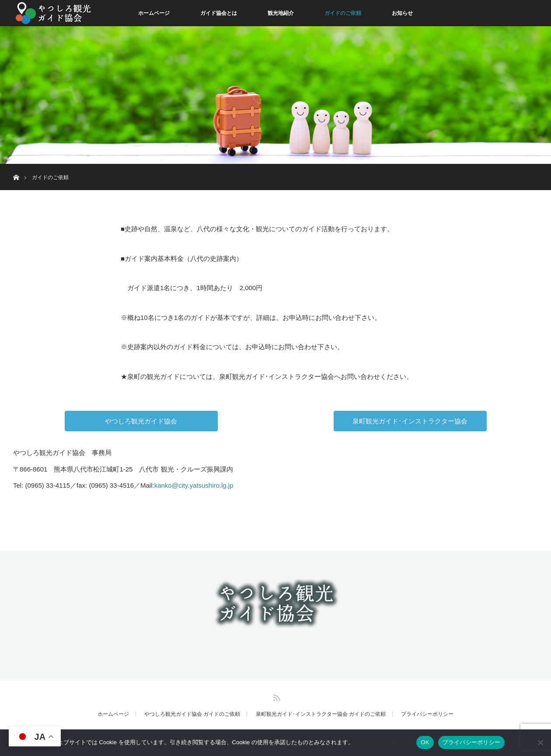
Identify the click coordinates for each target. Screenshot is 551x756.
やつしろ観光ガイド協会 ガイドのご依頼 (192, 714)
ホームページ (154, 13)
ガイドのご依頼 (343, 13)
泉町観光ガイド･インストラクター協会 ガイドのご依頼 (321, 714)
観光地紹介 (281, 13)
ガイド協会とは (219, 13)
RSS (275, 696)
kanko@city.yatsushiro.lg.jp (194, 485)
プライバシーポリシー (427, 714)
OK (425, 742)
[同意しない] (540, 742)
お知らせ (402, 13)
